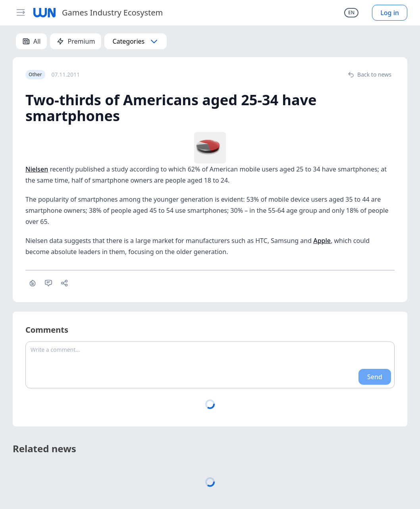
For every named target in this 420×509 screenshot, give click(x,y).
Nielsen (37, 169)
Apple (322, 241)
